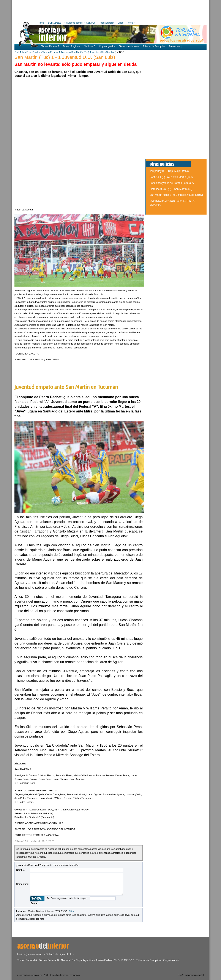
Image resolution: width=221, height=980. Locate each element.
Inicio (42, 23)
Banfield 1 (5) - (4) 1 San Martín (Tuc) (171, 177)
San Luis (37, 52)
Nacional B (90, 46)
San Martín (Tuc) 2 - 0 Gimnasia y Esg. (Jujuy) (176, 195)
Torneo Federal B (49, 960)
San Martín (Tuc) (80, 52)
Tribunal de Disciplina (154, 46)
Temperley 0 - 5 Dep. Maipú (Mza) (169, 171)
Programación (107, 23)
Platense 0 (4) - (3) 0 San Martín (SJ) (171, 189)
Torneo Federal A (50, 46)
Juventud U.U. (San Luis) (103, 52)
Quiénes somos (74, 23)
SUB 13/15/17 (55, 23)
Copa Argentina (107, 46)
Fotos (130, 23)
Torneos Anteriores (129, 46)
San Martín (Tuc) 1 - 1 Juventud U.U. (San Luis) (65, 57)
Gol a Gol (51, 954)
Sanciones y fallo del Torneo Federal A (172, 183)
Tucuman (66, 52)
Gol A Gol (91, 23)
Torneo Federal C (106, 960)
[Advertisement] (78, 10)
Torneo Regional (72, 46)
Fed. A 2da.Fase (23, 52)
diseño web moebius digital (191, 975)
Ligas (121, 23)
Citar (71, 911)
